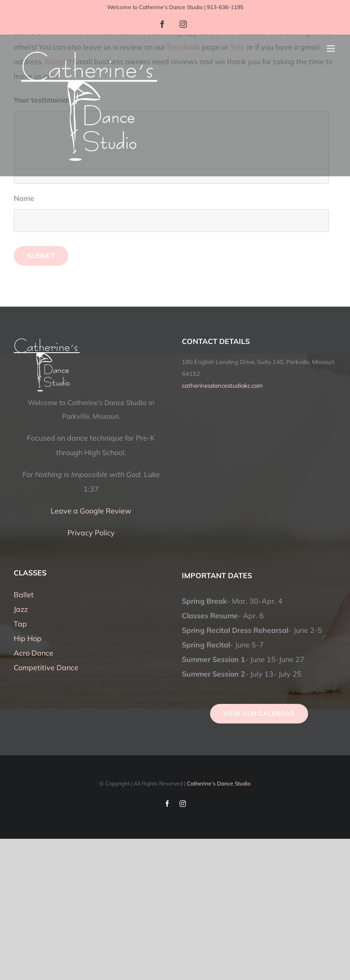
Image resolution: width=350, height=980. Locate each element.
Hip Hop (28, 638)
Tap (20, 624)
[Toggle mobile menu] (332, 49)
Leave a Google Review (91, 511)
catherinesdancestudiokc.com (222, 385)
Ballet (24, 595)
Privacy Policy (91, 533)
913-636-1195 (225, 7)
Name (27, 198)
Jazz (21, 609)
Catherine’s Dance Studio (219, 783)
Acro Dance (33, 653)
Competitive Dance (46, 667)
